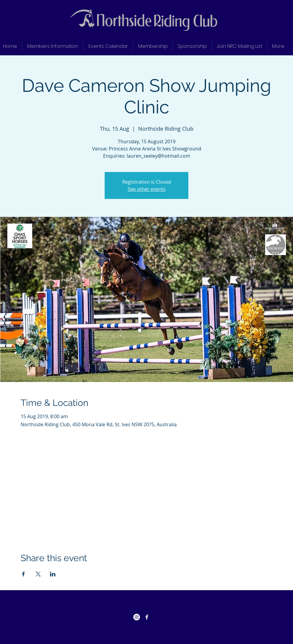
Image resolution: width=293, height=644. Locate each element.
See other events (147, 189)
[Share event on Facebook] (23, 574)
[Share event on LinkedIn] (53, 574)
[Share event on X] (38, 574)
